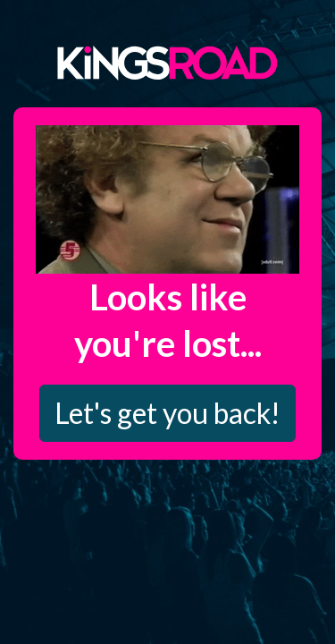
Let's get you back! (167, 413)
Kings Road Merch (168, 62)
